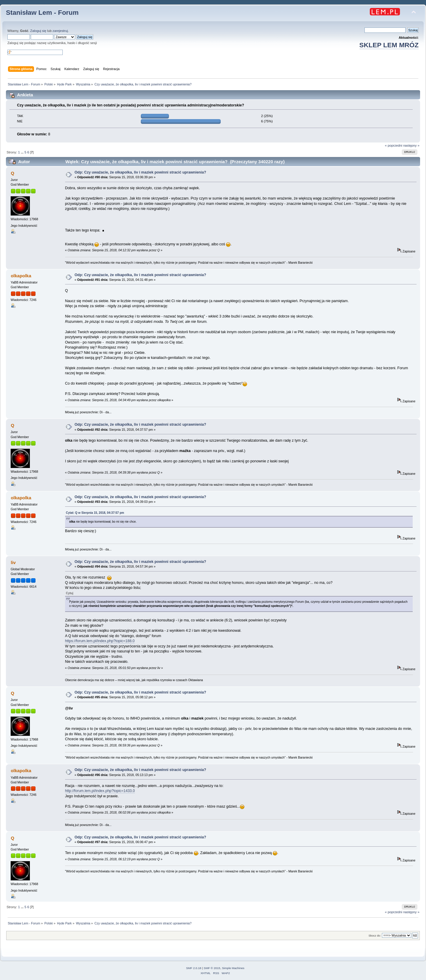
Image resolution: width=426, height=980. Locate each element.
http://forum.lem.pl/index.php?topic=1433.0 (100, 791)
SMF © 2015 (212, 968)
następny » (411, 145)
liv (13, 562)
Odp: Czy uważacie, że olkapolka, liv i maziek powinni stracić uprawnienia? (140, 172)
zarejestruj (60, 31)
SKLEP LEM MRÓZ (389, 45)
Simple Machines (233, 968)
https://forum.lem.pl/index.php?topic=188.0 (100, 641)
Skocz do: (375, 936)
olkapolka (21, 276)
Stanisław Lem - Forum (42, 13)
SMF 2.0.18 (194, 968)
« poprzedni (394, 145)
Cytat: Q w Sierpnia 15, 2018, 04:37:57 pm (95, 513)
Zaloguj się (38, 31)
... (22, 152)
